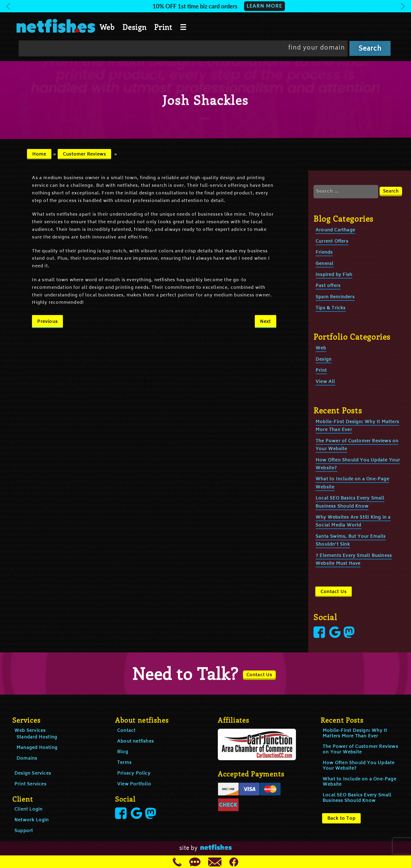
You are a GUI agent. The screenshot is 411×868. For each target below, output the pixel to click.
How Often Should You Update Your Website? (359, 766)
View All (325, 382)
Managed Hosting (37, 748)
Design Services (33, 774)
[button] (206, 6)
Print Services (30, 784)
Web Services (30, 731)
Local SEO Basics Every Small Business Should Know (357, 798)
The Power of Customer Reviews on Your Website (360, 750)
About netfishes (136, 742)
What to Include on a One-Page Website (359, 782)
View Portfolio (134, 784)
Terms (124, 763)
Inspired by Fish (334, 275)
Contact (126, 731)
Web (107, 27)
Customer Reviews (84, 155)
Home (39, 155)
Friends (324, 253)
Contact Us (334, 592)
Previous (47, 322)
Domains (27, 759)
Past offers (328, 286)
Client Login (28, 810)
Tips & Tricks (331, 308)
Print (163, 27)
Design (134, 27)
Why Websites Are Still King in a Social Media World (353, 521)
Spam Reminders (335, 297)
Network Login (32, 820)
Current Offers (332, 242)
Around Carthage (335, 230)
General (325, 264)
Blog (123, 752)
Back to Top (341, 819)
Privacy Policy (134, 774)
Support (24, 831)
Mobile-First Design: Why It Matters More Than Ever (355, 734)
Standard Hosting (37, 737)
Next (266, 322)
